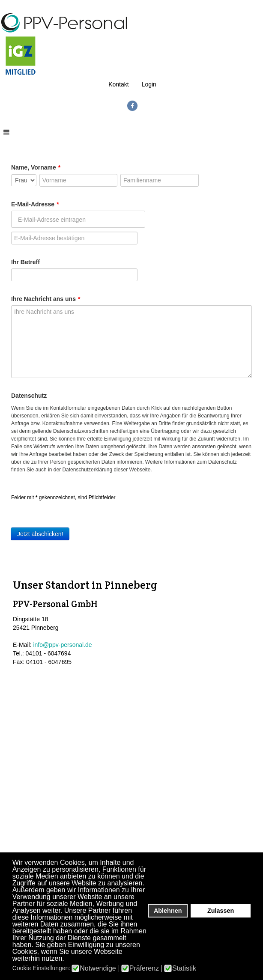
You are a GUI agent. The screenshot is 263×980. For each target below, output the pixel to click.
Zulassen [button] (221, 911)
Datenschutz (29, 396)
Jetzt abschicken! (40, 534)
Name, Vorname (36, 167)
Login (149, 84)
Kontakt (118, 84)
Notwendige (98, 968)
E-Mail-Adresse (35, 204)
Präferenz (144, 968)
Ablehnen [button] (168, 911)
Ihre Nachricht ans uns (46, 299)
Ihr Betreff (25, 262)
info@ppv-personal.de (62, 644)
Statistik (184, 968)
